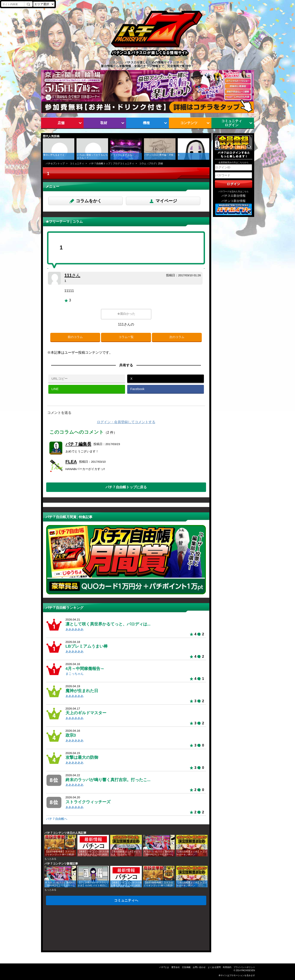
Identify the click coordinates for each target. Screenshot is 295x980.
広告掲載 (186, 967)
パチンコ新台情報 (234, 201)
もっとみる (50, 859)
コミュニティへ (126, 900)
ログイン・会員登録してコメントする (126, 422)
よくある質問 (214, 967)
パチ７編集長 (78, 444)
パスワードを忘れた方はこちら (234, 191)
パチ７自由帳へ (57, 819)
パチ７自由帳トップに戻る (126, 487)
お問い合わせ (199, 967)
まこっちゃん (75, 674)
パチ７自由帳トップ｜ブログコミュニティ (112, 163)
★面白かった (126, 314)
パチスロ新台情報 (234, 196)
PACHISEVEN (248, 970)
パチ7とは (164, 967)
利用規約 (227, 967)
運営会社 (176, 967)
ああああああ (75, 629)
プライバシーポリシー (244, 967)
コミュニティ (77, 163)
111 (72, 275)
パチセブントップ (55, 163)
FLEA (71, 462)
